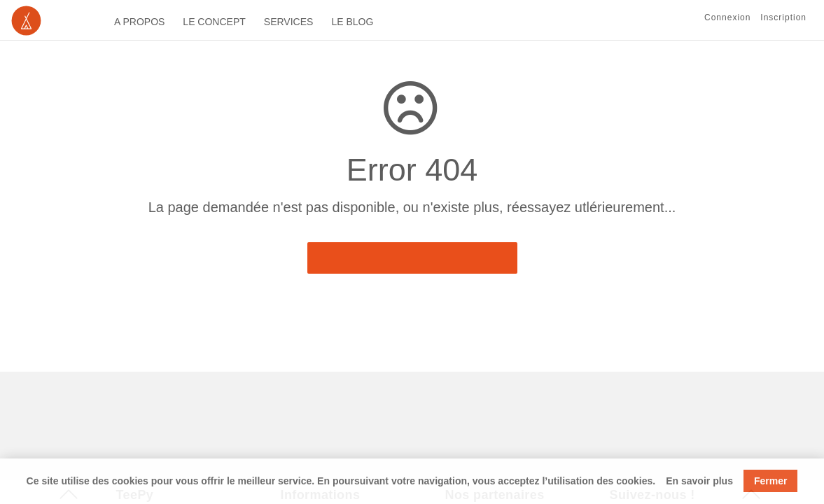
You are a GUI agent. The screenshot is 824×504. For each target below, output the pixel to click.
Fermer (770, 481)
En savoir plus (699, 481)
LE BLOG (352, 22)
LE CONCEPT (214, 22)
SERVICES (289, 22)
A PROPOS (139, 22)
